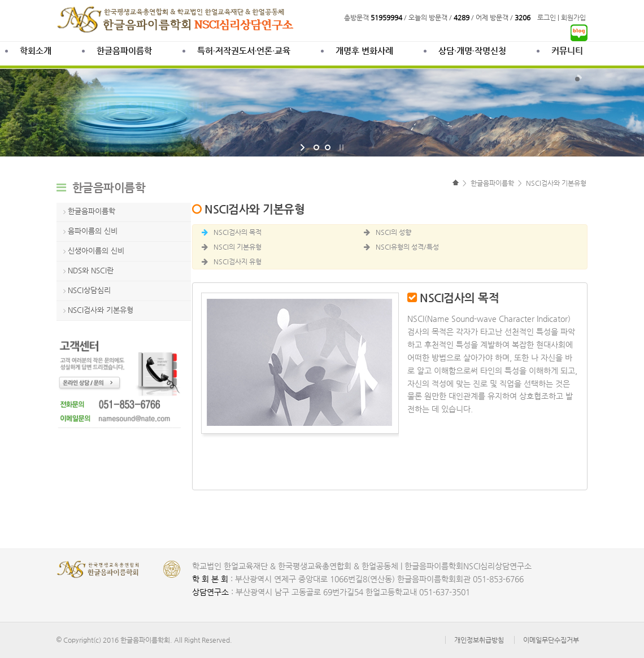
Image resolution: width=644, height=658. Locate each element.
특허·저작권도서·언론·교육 (244, 51)
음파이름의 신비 (93, 231)
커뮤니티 (567, 51)
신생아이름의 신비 (96, 250)
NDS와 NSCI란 (91, 270)
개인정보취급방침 (479, 640)
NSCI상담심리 (89, 290)
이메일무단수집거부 (551, 640)
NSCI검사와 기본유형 (101, 310)
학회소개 (36, 51)
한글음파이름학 (124, 51)
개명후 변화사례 (364, 51)
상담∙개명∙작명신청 (472, 51)
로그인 (547, 18)
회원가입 (573, 18)
